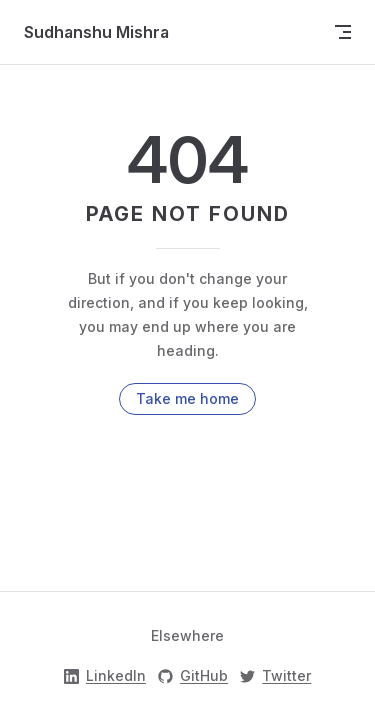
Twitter (275, 675)
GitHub (193, 675)
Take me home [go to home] (187, 398)
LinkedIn (105, 675)
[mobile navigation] (343, 32)
